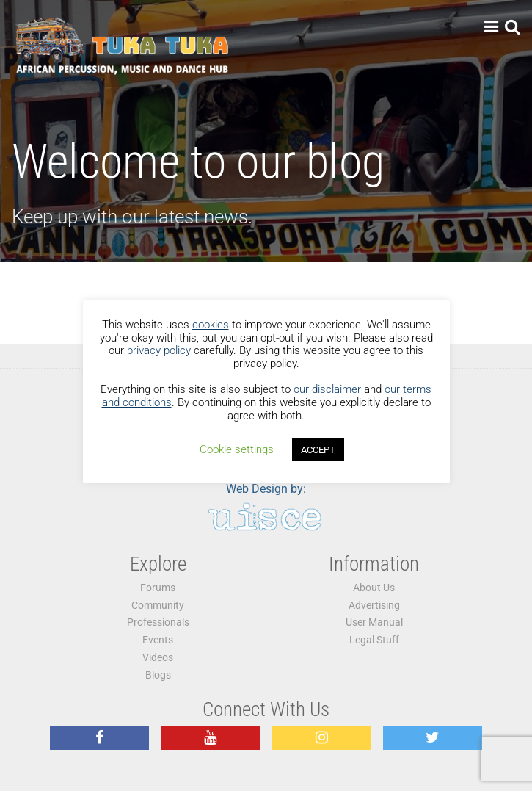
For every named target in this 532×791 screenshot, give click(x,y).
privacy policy (159, 350)
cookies (211, 325)
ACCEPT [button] (318, 450)
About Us (374, 588)
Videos (158, 658)
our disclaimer (327, 389)
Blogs (158, 675)
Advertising (374, 606)
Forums (158, 588)
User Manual (374, 622)
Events (158, 640)
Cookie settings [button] (237, 449)
